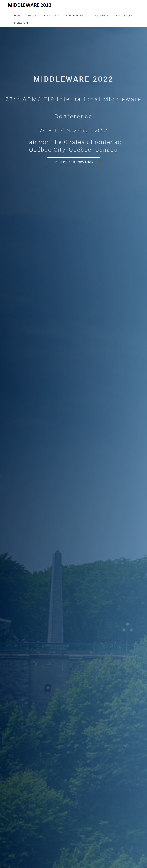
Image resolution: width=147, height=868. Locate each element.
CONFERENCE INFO (77, 15)
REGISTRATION (124, 15)
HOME (17, 15)
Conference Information (73, 162)
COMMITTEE (51, 15)
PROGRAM (102, 15)
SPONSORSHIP (21, 23)
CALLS (32, 15)
